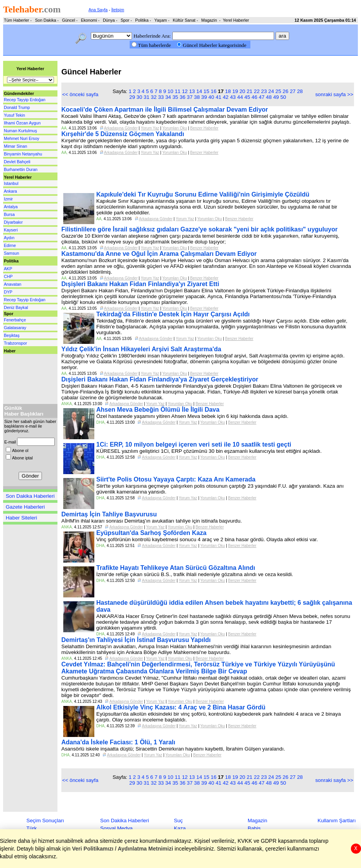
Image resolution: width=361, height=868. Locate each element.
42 (226, 97)
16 (214, 91)
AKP (8, 269)
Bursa (9, 214)
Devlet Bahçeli (17, 162)
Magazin (257, 821)
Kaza (180, 828)
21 (249, 91)
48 (269, 97)
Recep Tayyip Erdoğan (25, 100)
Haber (10, 351)
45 (247, 97)
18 (228, 91)
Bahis (254, 828)
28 (300, 91)
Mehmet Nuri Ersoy (22, 138)
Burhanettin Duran (21, 169)
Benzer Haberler (204, 128)
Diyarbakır (13, 222)
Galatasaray (15, 328)
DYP (8, 292)
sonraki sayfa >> (334, 94)
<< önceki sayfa (80, 94)
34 (168, 97)
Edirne (10, 245)
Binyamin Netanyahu (23, 154)
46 (254, 97)
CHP (8, 276)
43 (233, 97)
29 (132, 97)
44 (240, 97)
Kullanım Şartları (337, 821)
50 (283, 97)
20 (242, 91)
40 (211, 97)
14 (199, 91)
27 (293, 91)
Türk (32, 828)
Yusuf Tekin (14, 115)
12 (185, 91)
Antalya (11, 207)
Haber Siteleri (22, 518)
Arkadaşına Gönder (121, 128)
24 (271, 91)
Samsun (11, 253)
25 (279, 91)
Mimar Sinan (16, 146)
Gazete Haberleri (25, 507)
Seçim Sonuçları (45, 821)
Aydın (9, 238)
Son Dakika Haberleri (30, 496)
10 (171, 91)
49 (276, 97)
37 (190, 97)
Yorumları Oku (175, 128)
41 (218, 97)
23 (264, 91)
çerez (132, 841)
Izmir (8, 199)
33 (161, 97)
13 (192, 91)
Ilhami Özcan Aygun (22, 123)
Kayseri (11, 230)
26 (286, 91)
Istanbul (11, 183)
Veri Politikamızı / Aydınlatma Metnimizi (123, 849)
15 (206, 91)
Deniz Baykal (16, 307)
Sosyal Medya (116, 828)
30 (140, 97)
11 (178, 91)
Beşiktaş (12, 335)
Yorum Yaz (150, 128)
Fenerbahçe (15, 320)
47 (262, 97)
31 (147, 97)
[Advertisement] (26, 377)
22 (257, 91)
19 (235, 91)
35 (175, 97)
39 (204, 97)
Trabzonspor (15, 343)
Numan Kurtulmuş (20, 131)
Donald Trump (17, 107)
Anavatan (13, 284)
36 (183, 97)
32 (154, 97)
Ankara (10, 191)
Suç (178, 821)
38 (197, 97)
